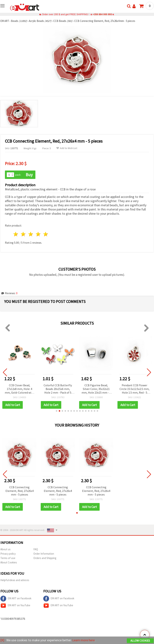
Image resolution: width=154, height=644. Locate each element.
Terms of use (8, 558)
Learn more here (83, 640)
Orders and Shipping (45, 558)
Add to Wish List (67, 148)
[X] (2, 640)
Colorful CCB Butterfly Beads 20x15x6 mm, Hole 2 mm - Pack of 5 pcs (58, 389)
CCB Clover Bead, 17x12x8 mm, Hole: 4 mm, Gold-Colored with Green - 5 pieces (19, 389)
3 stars (31, 234)
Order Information (44, 554)
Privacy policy (8, 554)
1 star (16, 234)
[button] (57, 411)
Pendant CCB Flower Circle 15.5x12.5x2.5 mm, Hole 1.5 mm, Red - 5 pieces (134, 389)
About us (5, 549)
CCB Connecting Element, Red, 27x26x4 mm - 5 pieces (20, 491)
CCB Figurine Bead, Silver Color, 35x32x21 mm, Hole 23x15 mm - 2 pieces (96, 389)
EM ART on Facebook (16, 599)
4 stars (38, 234)
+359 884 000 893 (102, 14)
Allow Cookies (140, 641)
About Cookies (9, 562)
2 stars (23, 234)
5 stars (46, 234)
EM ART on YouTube (15, 606)
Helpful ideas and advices (15, 580)
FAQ (36, 549)
